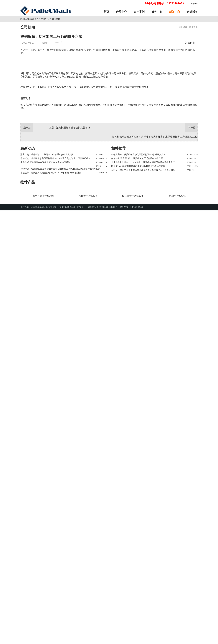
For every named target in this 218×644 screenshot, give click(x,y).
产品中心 (121, 12)
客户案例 (139, 12)
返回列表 (191, 84)
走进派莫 (192, 12)
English (194, 4)
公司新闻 (56, 60)
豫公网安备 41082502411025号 (101, 641)
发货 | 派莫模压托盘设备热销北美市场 (70, 537)
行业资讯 (193, 68)
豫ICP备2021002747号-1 (71, 641)
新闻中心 (175, 12)
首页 (106, 12)
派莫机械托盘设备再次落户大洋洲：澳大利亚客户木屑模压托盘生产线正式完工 (154, 546)
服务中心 (157, 12)
